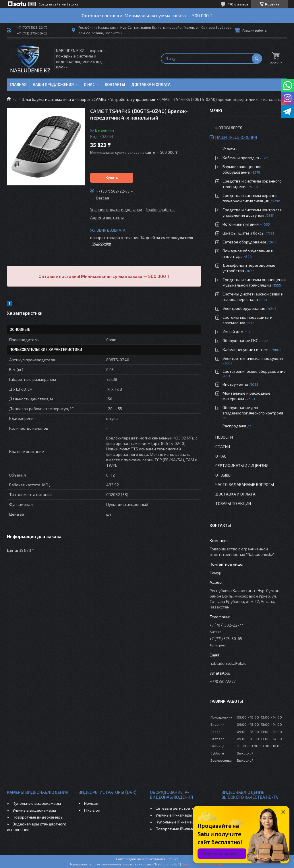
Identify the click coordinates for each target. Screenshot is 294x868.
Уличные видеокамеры (34, 810)
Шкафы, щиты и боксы (243, 233)
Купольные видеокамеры (37, 803)
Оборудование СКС (240, 340)
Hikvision (92, 810)
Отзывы (223, 475)
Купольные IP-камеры (176, 822)
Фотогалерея (229, 128)
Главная (18, 85)
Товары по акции (233, 503)
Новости (224, 437)
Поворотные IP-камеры (178, 829)
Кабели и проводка (241, 158)
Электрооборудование (244, 308)
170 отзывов (238, 4)
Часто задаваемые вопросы (245, 484)
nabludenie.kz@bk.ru (228, 663)
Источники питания (241, 224)
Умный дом (233, 332)
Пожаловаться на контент (203, 864)
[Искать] (257, 59)
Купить (112, 178)
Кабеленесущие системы (246, 349)
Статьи (223, 447)
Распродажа (234, 426)
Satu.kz (172, 859)
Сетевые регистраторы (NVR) (183, 808)
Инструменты (235, 384)
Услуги (229, 149)
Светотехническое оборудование (254, 371)
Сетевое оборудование (244, 242)
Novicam (92, 803)
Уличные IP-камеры (174, 815)
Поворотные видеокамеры (38, 817)
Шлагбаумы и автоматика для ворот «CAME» (64, 99)
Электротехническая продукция (253, 358)
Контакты (115, 85)
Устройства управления (133, 99)
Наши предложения (53, 85)
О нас (89, 85)
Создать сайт (50, 4)
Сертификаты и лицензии (242, 465)
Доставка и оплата (151, 85)
